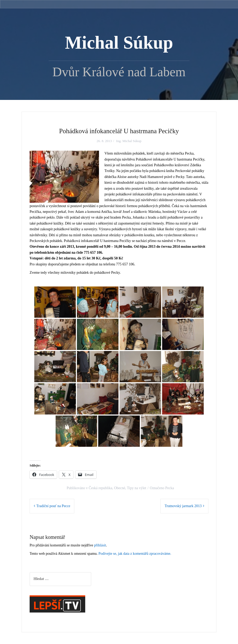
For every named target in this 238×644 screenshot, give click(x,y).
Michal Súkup (119, 43)
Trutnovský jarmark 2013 (183, 506)
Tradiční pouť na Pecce (53, 506)
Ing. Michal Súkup (129, 141)
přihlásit (100, 545)
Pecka (170, 488)
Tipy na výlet (136, 488)
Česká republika (100, 488)
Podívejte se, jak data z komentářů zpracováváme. (135, 554)
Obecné (120, 488)
